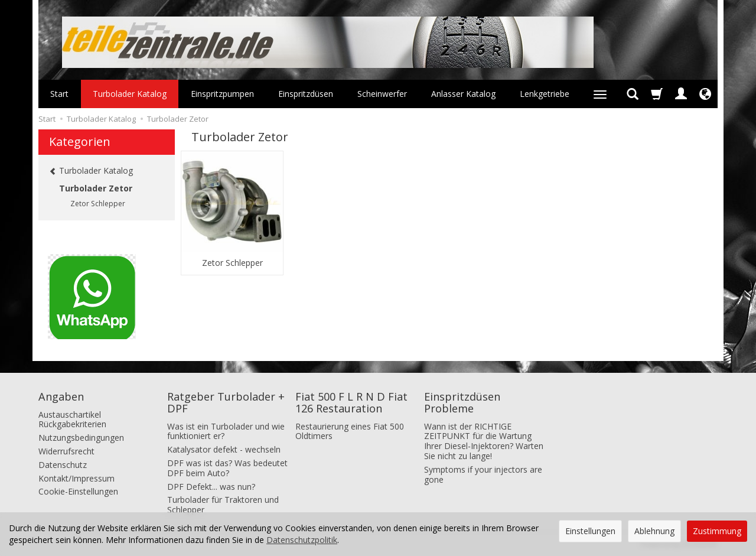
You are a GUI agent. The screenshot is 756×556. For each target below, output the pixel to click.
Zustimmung (717, 531)
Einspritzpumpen (222, 94)
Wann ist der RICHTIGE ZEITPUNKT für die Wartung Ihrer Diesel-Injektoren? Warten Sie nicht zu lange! (484, 441)
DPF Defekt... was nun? (211, 487)
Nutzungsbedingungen (81, 438)
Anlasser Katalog (463, 94)
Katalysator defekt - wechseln (224, 449)
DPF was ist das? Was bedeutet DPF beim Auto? (227, 468)
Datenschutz (63, 465)
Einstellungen (590, 531)
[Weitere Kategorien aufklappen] (600, 94)
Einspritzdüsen (306, 94)
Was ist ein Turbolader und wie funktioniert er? (226, 431)
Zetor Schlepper (232, 263)
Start (59, 94)
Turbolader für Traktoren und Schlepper (223, 505)
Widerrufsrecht (66, 451)
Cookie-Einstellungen (78, 491)
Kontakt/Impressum (76, 478)
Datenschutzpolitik (302, 540)
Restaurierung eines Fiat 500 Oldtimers (350, 431)
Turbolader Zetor (96, 188)
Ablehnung (654, 531)
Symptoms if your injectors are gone (483, 474)
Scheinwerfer (382, 94)
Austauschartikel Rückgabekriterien (72, 420)
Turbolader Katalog (130, 94)
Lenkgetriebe (545, 94)
